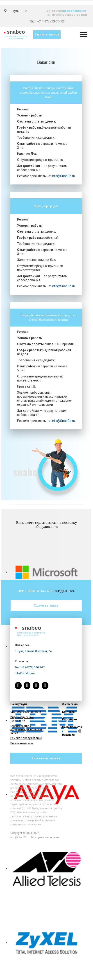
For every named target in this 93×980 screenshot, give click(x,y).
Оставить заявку (46, 758)
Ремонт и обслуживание (26, 738)
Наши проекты (72, 727)
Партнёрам (70, 719)
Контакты (69, 712)
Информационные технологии (22, 719)
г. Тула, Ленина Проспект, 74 (33, 651)
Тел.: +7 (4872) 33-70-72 (30, 667)
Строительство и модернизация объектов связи (26, 729)
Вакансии (68, 735)
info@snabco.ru (25, 673)
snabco (16, 32)
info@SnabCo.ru (74, 11)
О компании (70, 704)
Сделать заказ (46, 605)
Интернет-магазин (22, 743)
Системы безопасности (26, 712)
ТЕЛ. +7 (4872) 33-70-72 (46, 21)
